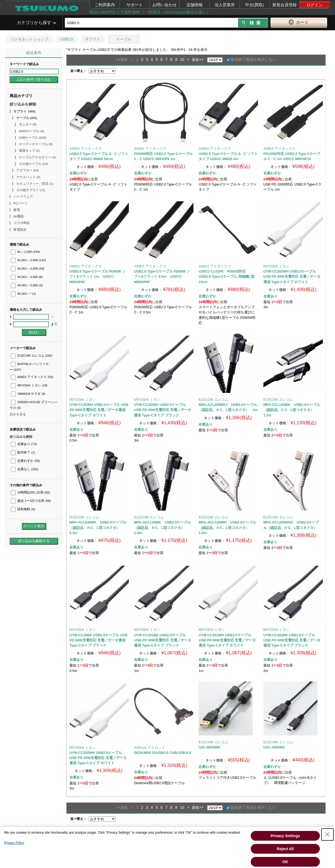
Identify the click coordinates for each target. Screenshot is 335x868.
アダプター (28, 170)
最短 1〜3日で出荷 (31, 501)
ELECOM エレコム (32, 356)
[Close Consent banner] (327, 834)
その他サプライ (31, 190)
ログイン (314, 5)
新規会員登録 (284, 5)
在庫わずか (25, 461)
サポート (135, 5)
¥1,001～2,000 (28, 260)
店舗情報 (195, 5)
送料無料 (23, 509)
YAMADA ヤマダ (28, 394)
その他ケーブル (33, 164)
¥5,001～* (23, 294)
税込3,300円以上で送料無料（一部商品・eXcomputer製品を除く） (150, 12)
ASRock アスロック (150, 748)
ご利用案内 (105, 5)
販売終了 (23, 452)
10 (182, 59)
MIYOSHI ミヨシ (29, 385)
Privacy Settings (285, 836)
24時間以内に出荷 (30, 492)
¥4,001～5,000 (27, 285)
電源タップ (29, 151)
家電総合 (20, 230)
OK (285, 862)
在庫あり (24, 444)
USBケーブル (33, 138)
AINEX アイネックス (32, 377)
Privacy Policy (14, 843)
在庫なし (25, 469)
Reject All (285, 849)
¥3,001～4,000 (27, 277)
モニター (28, 124)
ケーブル (124, 39)
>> (201, 59)
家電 (17, 210)
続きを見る (18, 414)
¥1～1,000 (25, 252)
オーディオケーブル (36, 144)
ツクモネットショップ (29, 39)
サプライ (93, 39)
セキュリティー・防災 (35, 184)
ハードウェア (24, 197)
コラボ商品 (22, 223)
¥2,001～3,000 (28, 269)
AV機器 (19, 216)
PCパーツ (21, 203)
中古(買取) (254, 5)
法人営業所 (225, 5)
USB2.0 (66, 39)
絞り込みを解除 (23, 104)
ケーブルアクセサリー (37, 157)
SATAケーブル (32, 131)
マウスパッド (28, 177)
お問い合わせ (165, 5)
